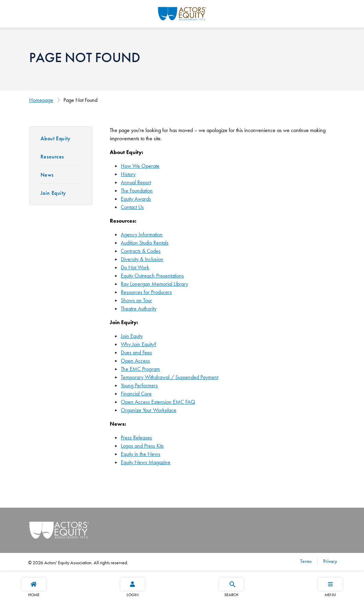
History (128, 174)
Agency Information (142, 234)
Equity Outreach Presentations (152, 276)
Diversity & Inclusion (142, 259)
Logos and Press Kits (142, 446)
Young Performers (139, 385)
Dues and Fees (136, 352)
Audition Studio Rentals (145, 243)
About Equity (56, 138)
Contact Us (132, 207)
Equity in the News (140, 454)
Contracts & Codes (141, 251)
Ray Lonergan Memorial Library (154, 284)
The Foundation (137, 191)
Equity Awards (136, 199)
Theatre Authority (139, 309)
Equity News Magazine (146, 462)
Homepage (41, 100)
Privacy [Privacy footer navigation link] (330, 561)
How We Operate (140, 166)
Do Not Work (135, 267)
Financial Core (136, 394)
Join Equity (53, 193)
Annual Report (136, 182)
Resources (52, 157)
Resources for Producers (146, 292)
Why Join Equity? (139, 344)
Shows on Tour (136, 300)
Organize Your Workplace (149, 410)
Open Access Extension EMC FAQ (158, 402)
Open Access (135, 361)
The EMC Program (140, 369)
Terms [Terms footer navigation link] (306, 561)
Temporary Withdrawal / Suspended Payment (169, 377)
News (47, 175)
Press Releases (136, 438)
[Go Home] (182, 13)
